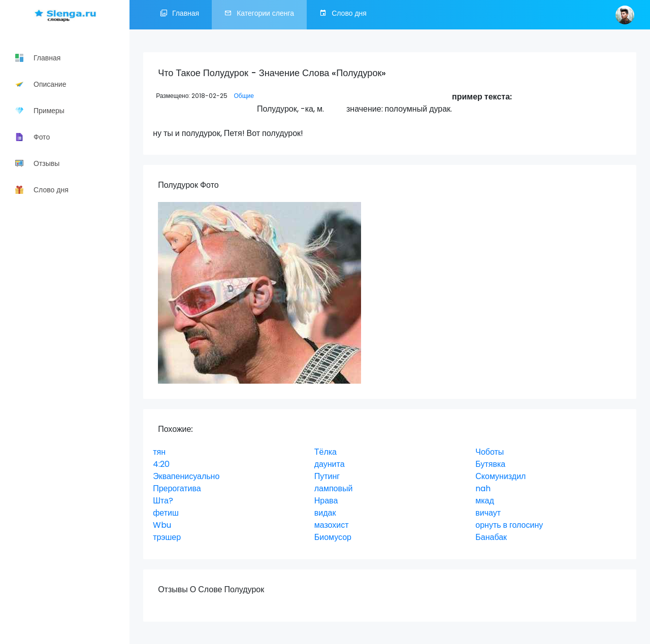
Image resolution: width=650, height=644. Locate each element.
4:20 (161, 464)
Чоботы (490, 452)
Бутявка (490, 464)
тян (159, 452)
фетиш (166, 513)
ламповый (334, 488)
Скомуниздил (500, 476)
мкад (485, 501)
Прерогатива (177, 488)
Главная (180, 15)
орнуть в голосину (509, 525)
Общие (243, 96)
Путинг (327, 476)
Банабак (491, 537)
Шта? (163, 501)
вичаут (488, 513)
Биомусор (333, 537)
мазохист (332, 525)
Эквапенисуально (186, 476)
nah (483, 488)
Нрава (326, 501)
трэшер (167, 537)
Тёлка (326, 452)
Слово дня (343, 15)
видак (325, 513)
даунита (330, 464)
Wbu (162, 525)
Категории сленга (259, 15)
